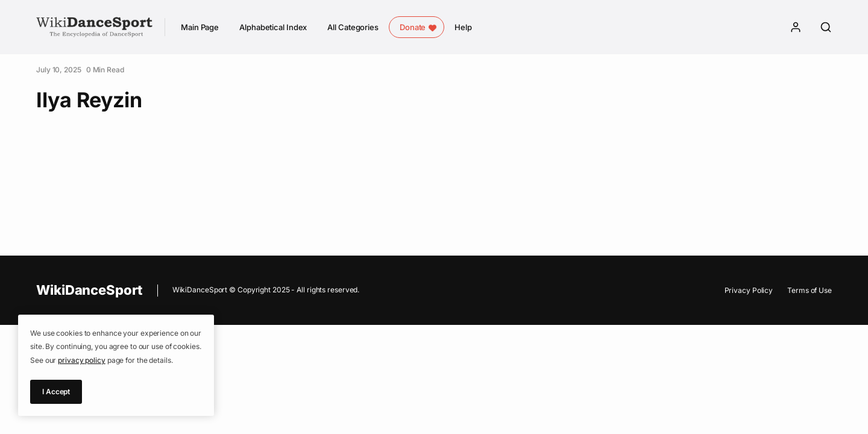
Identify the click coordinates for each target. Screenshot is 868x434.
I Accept (56, 392)
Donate (413, 27)
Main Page (200, 27)
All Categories (353, 27)
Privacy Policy (749, 290)
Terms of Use (810, 290)
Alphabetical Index (273, 27)
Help (463, 27)
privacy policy (82, 360)
